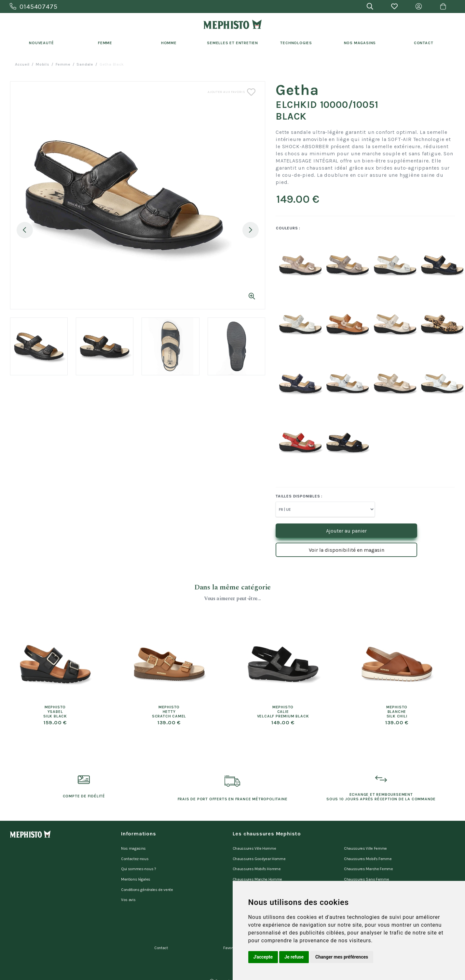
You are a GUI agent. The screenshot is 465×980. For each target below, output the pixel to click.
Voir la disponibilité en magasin (347, 550)
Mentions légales (136, 873)
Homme (169, 43)
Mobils (43, 64)
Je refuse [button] (294, 957)
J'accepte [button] (263, 957)
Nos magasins (133, 847)
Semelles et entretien (232, 43)
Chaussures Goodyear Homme (259, 856)
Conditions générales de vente (147, 881)
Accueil (22, 64)
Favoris (229, 933)
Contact (424, 43)
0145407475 (34, 7)
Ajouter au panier (346, 531)
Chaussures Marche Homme (258, 873)
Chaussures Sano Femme (366, 873)
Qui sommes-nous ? (139, 864)
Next (251, 230)
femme (63, 64)
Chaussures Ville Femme (365, 847)
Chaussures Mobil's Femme (368, 856)
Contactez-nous (135, 856)
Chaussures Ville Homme (254, 847)
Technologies (296, 43)
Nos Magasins (360, 43)
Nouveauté (41, 43)
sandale (85, 64)
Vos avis (128, 890)
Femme (105, 43)
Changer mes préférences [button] (342, 957)
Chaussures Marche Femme (369, 864)
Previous (25, 230)
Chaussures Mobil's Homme (257, 864)
